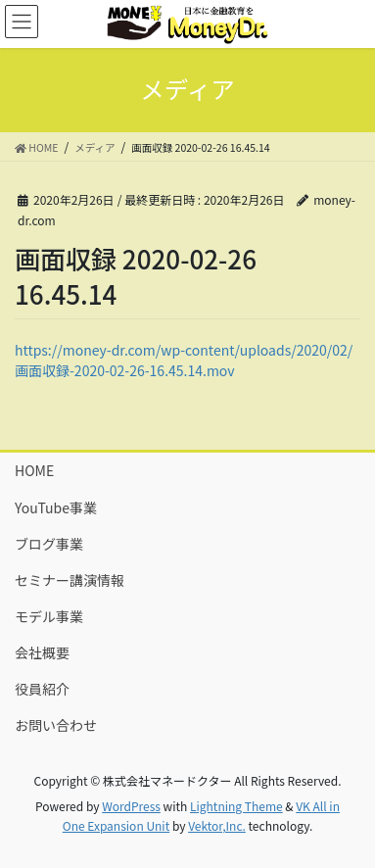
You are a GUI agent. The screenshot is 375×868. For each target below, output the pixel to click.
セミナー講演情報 (70, 580)
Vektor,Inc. (217, 825)
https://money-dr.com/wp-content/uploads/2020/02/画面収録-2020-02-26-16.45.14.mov (184, 360)
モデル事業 (49, 616)
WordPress (131, 806)
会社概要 (42, 652)
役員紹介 (42, 689)
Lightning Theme (236, 806)
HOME (34, 470)
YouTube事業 (56, 507)
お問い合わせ (56, 725)
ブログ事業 (49, 544)
